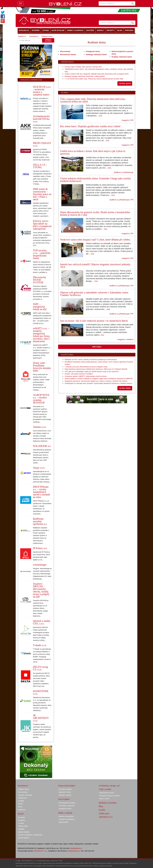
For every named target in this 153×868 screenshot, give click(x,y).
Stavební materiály (25, 795)
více (100, 116)
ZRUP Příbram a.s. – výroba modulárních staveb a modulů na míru (41, 492)
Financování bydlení (67, 786)
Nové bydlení (64, 799)
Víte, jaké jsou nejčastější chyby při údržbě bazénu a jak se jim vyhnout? (92, 371)
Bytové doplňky (24, 832)
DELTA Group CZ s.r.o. (41, 668)
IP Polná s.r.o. (40, 548)
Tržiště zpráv (67, 62)
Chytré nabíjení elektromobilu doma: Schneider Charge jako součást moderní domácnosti (95, 180)
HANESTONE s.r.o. (41, 692)
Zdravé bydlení (24, 838)
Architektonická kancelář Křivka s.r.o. (41, 119)
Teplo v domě (104, 799)
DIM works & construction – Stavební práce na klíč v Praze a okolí (42, 194)
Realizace (22, 810)
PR (132, 120)
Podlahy (21, 801)
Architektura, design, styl (109, 786)
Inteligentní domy (93, 51)
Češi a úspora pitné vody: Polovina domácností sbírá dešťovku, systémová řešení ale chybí (93, 100)
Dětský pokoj (23, 826)
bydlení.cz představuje (124, 172)
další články (97, 347)
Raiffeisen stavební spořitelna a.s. (40, 521)
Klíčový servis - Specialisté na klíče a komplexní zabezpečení (42, 225)
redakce (130, 339)
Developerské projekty (67, 803)
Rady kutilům (63, 822)
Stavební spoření (65, 795)
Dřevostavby (65, 51)
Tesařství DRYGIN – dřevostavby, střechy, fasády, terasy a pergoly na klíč (41, 590)
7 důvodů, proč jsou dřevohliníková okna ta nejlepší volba (86, 367)
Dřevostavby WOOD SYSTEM (40, 280)
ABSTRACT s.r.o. (41, 851)
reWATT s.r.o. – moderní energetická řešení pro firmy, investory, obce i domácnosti (42, 335)
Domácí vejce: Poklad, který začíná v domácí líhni (83, 67)
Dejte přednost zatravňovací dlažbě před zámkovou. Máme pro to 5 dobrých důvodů (96, 369)
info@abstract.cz (74, 851)
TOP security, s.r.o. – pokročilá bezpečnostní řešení (42, 254)
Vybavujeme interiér (107, 793)
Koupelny (22, 820)
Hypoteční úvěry (65, 792)
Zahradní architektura (67, 819)
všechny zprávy (125, 83)
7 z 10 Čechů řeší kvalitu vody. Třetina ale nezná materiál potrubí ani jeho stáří (94, 79)
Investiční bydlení (65, 789)
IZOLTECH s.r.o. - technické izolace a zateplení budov (42, 91)
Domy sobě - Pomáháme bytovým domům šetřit (42, 367)
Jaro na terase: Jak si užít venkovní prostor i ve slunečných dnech (94, 321)
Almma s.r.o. (40, 427)
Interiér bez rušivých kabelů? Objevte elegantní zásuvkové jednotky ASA (95, 266)
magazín (125, 120)
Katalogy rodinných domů (96, 55)
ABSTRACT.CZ (106, 817)
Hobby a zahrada (65, 813)
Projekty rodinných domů (122, 57)
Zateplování (23, 798)
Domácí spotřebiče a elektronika (30, 835)
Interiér (21, 814)
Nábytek (21, 829)
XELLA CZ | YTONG (40, 166)
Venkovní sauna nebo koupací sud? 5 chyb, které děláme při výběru (95, 240)
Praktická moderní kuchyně (109, 796)
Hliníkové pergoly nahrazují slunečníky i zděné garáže (85, 76)
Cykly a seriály (105, 789)
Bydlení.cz (22, 36)
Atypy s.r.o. (39, 468)
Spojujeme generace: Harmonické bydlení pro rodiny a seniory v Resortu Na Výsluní (96, 381)
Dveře (20, 804)
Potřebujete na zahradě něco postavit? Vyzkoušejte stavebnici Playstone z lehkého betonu (98, 383)
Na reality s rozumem (67, 806)
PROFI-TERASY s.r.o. (42, 144)
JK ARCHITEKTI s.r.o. (41, 718)
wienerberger (40, 565)
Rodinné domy (47, 36)
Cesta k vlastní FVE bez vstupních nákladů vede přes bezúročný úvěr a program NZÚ (97, 74)
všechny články (125, 388)
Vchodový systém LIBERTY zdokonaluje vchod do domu (86, 376)
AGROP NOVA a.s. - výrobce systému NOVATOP (41, 399)
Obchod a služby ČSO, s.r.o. (42, 622)
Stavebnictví (34, 36)
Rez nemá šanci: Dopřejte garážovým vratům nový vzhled (90, 126)
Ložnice (21, 823)
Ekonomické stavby (68, 55)
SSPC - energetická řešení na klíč (40, 307)
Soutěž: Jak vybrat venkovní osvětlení (79, 374)
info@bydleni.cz (76, 848)
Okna (20, 807)
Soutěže (102, 810)
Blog (101, 806)
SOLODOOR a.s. (42, 446)
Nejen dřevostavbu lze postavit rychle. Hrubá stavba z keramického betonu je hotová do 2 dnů (95, 214)
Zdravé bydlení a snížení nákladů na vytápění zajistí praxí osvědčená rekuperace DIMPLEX (99, 379)
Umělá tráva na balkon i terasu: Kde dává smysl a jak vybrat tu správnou (93, 152)
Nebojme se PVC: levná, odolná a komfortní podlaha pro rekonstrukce (91, 359)
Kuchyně (21, 817)
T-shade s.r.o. (40, 645)
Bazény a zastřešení (66, 816)
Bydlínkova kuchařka (108, 803)
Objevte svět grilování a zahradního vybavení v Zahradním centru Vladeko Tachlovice (94, 294)
